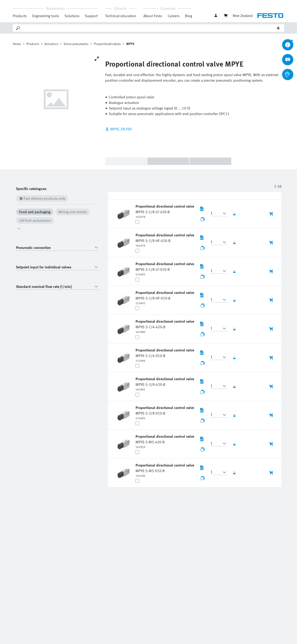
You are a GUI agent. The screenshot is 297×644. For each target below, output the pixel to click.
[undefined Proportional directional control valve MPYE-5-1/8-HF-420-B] (165, 240)
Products (33, 44)
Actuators (51, 44)
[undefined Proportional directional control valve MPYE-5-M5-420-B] (165, 441)
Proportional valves (107, 44)
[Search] (149, 28)
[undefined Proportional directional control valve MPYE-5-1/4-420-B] (165, 326)
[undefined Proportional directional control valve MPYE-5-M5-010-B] (165, 470)
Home (17, 44)
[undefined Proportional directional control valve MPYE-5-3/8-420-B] (165, 384)
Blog (189, 16)
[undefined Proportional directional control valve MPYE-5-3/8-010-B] (165, 412)
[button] (216, 213)
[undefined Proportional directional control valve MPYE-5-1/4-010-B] (165, 355)
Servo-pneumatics (76, 44)
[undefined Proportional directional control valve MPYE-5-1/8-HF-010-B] (165, 297)
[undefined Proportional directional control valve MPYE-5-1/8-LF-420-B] (165, 211)
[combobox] (58, 248)
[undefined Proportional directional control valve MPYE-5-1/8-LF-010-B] (165, 269)
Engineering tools (46, 16)
